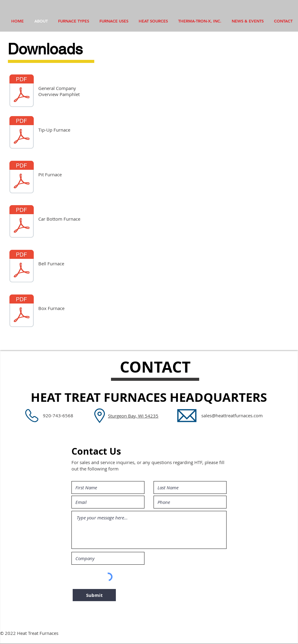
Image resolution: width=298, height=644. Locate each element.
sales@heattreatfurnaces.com (232, 415)
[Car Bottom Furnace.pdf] (22, 222)
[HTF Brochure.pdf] (22, 91)
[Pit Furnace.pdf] (22, 178)
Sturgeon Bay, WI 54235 (133, 416)
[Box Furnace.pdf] (22, 312)
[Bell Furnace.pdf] (22, 267)
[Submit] (94, 595)
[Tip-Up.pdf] (22, 133)
